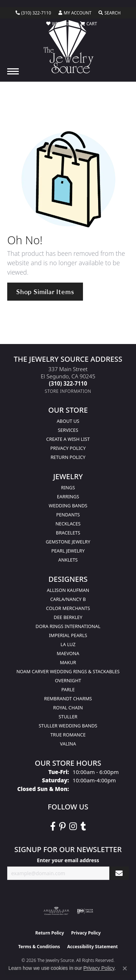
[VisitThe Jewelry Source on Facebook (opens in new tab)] (53, 826)
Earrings (68, 497)
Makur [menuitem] (68, 662)
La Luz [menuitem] (68, 644)
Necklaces (68, 524)
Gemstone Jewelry (68, 542)
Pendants (68, 515)
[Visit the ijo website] (85, 911)
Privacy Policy (68, 448)
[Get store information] (68, 391)
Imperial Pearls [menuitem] (68, 635)
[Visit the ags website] (56, 911)
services (68, 430)
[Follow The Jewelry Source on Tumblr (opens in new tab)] (83, 826)
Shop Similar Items (45, 291)
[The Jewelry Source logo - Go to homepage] (68, 47)
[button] (75, 13)
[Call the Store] (68, 383)
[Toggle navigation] (13, 71)
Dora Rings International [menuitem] (68, 626)
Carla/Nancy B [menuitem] (68, 599)
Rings (68, 487)
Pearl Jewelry (68, 551)
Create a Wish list (68, 439)
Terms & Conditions (39, 947)
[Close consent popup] (125, 968)
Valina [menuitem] (68, 744)
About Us (68, 421)
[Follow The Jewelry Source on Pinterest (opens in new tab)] (62, 826)
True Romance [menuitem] (68, 735)
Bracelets (68, 533)
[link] (33, 13)
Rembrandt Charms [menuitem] (68, 699)
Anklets (68, 560)
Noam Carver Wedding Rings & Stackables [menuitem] (68, 671)
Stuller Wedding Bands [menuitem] (68, 726)
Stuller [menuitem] (68, 717)
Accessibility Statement (92, 947)
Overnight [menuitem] (68, 680)
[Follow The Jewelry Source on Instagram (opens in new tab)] (73, 826)
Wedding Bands (68, 506)
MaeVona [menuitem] (68, 653)
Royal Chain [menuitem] (68, 708)
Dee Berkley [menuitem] (68, 617)
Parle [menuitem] (68, 689)
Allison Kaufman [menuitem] (68, 590)
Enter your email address (68, 860)
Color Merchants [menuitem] (68, 608)
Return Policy (68, 457)
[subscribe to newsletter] (119, 873)
